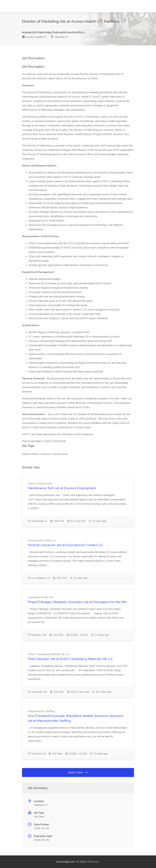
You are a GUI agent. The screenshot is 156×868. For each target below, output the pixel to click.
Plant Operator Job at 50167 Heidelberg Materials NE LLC (70, 659)
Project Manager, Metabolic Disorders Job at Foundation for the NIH (77, 602)
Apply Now (78, 772)
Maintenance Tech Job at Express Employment (62, 488)
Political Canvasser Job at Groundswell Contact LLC (66, 545)
